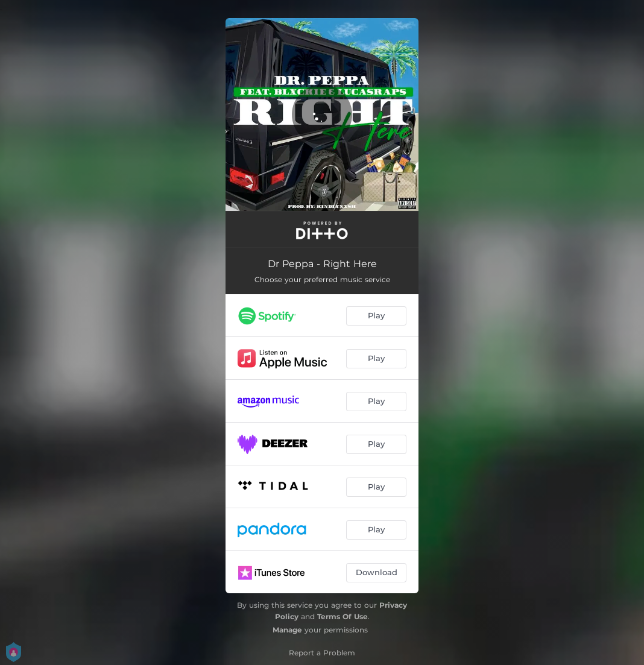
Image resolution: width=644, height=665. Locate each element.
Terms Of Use (343, 616)
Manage (287, 630)
